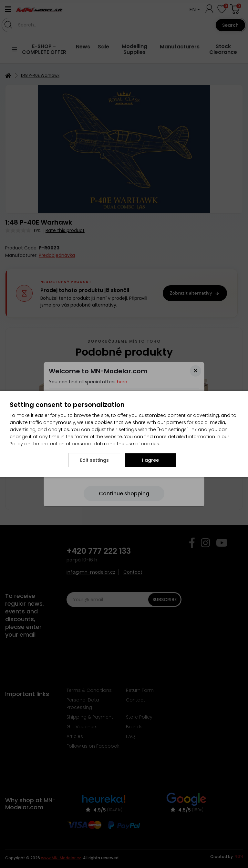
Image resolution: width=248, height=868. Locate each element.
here (122, 382)
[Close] (196, 371)
